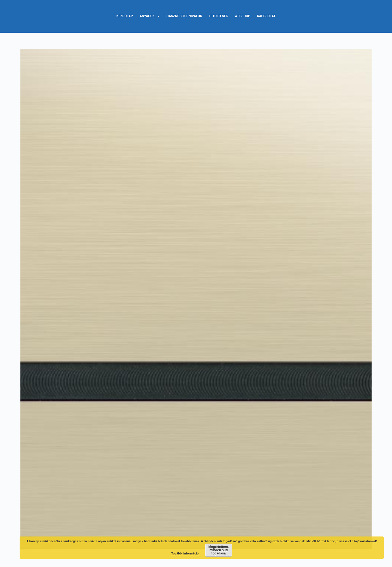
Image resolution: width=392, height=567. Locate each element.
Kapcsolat (266, 16)
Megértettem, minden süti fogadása (219, 550)
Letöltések (218, 16)
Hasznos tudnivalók (184, 16)
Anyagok (151, 16)
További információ (185, 553)
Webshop (242, 16)
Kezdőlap (125, 16)
